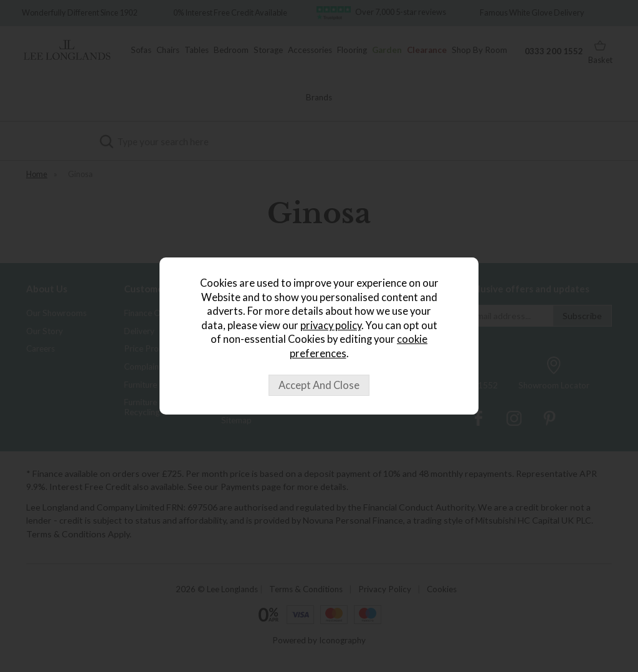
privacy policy (331, 325)
